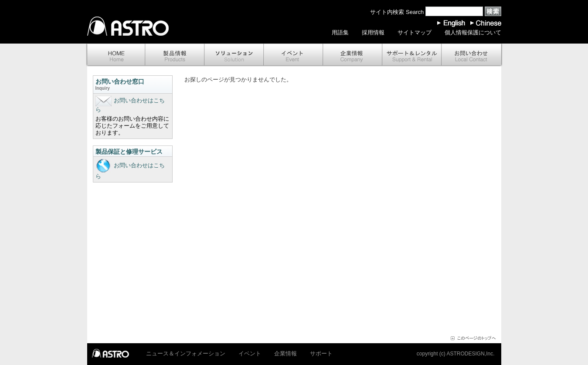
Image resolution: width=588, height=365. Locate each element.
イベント (293, 55)
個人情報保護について (473, 32)
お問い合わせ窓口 (133, 85)
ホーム (116, 55)
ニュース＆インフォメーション (186, 353)
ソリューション (234, 55)
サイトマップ (415, 32)
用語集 (340, 32)
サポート (412, 55)
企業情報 (353, 55)
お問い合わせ (472, 55)
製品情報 (175, 55)
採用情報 (373, 32)
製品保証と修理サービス (129, 152)
